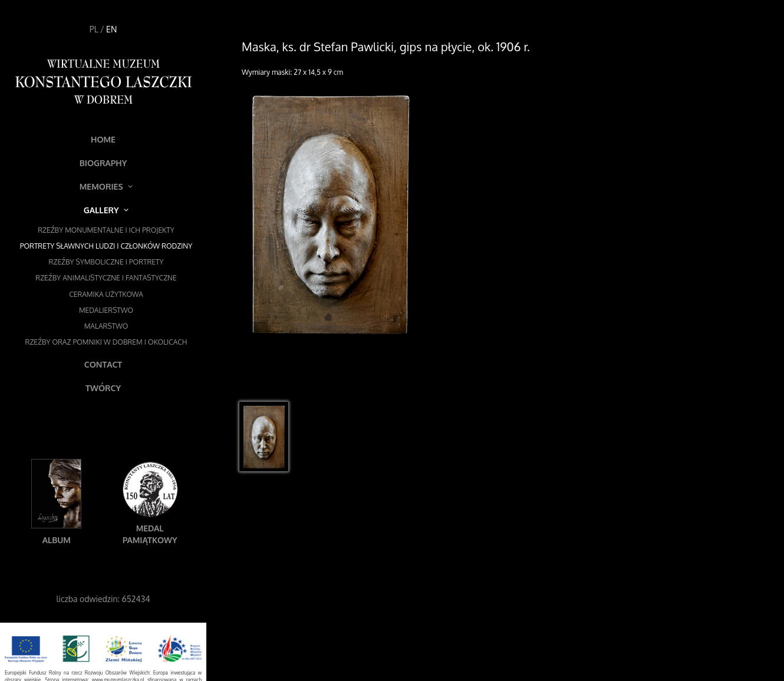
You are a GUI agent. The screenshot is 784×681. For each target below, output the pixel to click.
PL (94, 29)
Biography (103, 163)
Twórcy (103, 388)
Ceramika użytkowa (106, 294)
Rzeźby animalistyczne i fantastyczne (106, 278)
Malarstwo (106, 326)
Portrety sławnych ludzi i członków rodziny (106, 246)
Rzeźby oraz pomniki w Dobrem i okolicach (106, 342)
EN (111, 29)
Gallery (106, 210)
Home (103, 139)
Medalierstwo (106, 310)
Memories (106, 186)
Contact (103, 364)
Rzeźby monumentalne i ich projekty (106, 230)
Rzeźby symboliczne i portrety (106, 262)
